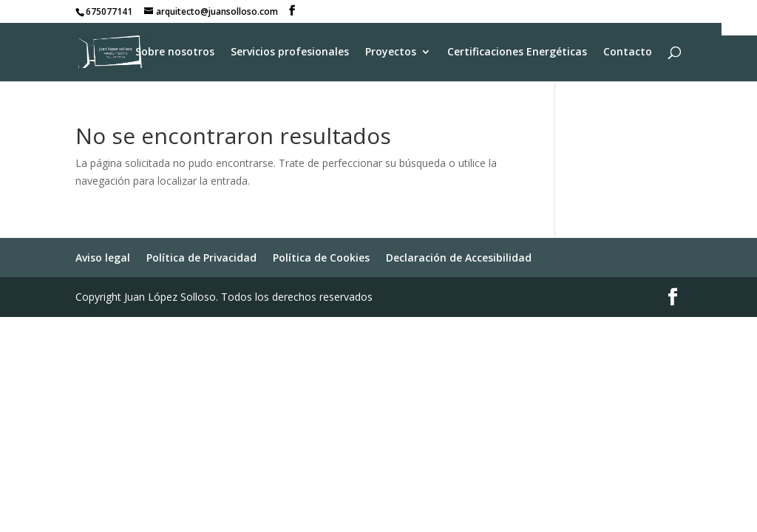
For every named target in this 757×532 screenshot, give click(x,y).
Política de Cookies (321, 258)
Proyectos (391, 52)
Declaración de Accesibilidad (459, 258)
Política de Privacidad (201, 258)
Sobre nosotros (175, 52)
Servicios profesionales (290, 52)
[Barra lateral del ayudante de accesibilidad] (739, 18)
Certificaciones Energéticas (517, 52)
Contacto (628, 52)
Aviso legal (103, 258)
